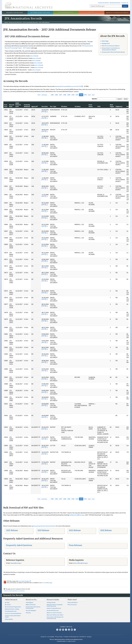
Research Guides (53, 600)
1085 (52, 95)
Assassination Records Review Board (113, 52)
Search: (94, 99)
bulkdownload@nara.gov (77, 515)
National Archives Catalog (12, 609)
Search (125, 6)
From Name (91, 105)
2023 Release (43, 530)
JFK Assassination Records (30, 22)
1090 (73, 95)
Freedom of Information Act (71, 637)
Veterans (28, 613)
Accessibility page (47, 583)
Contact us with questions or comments (14, 591)
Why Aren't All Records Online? (55, 615)
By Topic (7, 602)
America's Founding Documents (117, 13)
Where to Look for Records (54, 613)
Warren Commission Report (111, 46)
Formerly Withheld (27, 105)
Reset (126, 99)
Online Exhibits (9, 619)
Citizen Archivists (103, 3)
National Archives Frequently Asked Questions (55, 605)
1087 (60, 95)
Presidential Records (11, 611)
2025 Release (12, 530)
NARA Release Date (18, 105)
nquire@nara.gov (16, 563)
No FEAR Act (83, 637)
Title (99, 106)
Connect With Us (66, 627)
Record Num (12, 105)
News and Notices (73, 602)
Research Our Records (15, 13)
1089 (69, 95)
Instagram (63, 630)
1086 (56, 95)
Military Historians (31, 605)
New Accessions (72, 605)
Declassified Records (53, 610)
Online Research (11, 600)
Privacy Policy (59, 637)
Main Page (105, 41)
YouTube (69, 630)
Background (106, 43)
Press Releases (75, 545)
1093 (85, 95)
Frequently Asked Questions (19, 545)
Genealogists (30, 602)
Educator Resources (66, 13)
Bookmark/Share (115, 3)
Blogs (72, 630)
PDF (43, 111)
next (89, 95)
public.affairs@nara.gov (80, 563)
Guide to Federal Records (54, 608)
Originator (119, 106)
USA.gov (89, 637)
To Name (78, 106)
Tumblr (66, 630)
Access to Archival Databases (13, 613)
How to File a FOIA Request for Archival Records (55, 618)
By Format (8, 605)
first (39, 95)
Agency (35, 106)
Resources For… (32, 600)
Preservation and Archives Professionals (33, 608)
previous (44, 95)
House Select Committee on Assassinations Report (111, 49)
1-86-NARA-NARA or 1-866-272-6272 (66, 641)
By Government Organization (13, 607)
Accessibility (51, 637)
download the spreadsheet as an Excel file (68, 86)
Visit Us (92, 13)
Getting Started (51, 602)
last (93, 95)
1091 (77, 95)
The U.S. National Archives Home (29, 5)
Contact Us (125, 3)
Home (6, 22)
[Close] (130, 627)
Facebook (57, 630)
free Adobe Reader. (25, 581)
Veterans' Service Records (40, 13)
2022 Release (75, 530)
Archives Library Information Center (13, 616)
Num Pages (112, 105)
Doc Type (53, 106)
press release (34, 56)
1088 (65, 95)
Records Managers (31, 610)
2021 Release (106, 530)
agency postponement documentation (44, 526)
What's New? (72, 600)
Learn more (116, 641)
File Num (64, 106)
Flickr (75, 630)
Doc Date (45, 106)
